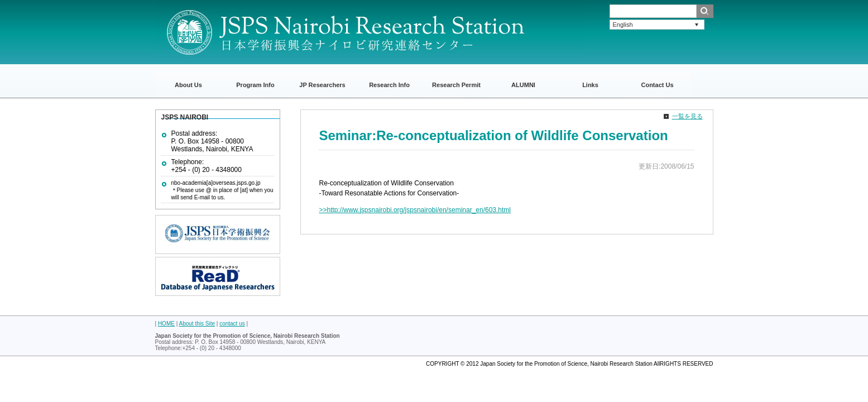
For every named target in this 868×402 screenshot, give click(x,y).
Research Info (389, 85)
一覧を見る (687, 116)
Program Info (255, 85)
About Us (188, 85)
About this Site (197, 324)
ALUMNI (523, 85)
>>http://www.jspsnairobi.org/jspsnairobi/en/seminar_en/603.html (415, 210)
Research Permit (456, 85)
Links (590, 85)
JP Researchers (322, 85)
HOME (166, 324)
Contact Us (657, 85)
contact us (232, 324)
